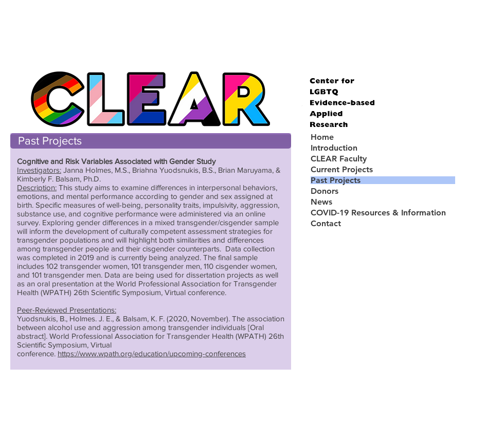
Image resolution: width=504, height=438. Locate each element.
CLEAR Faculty (339, 159)
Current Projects (342, 169)
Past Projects (336, 180)
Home (322, 137)
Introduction (334, 148)
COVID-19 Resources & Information (378, 213)
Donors (325, 191)
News (321, 202)
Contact (326, 223)
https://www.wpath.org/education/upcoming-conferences (152, 353)
